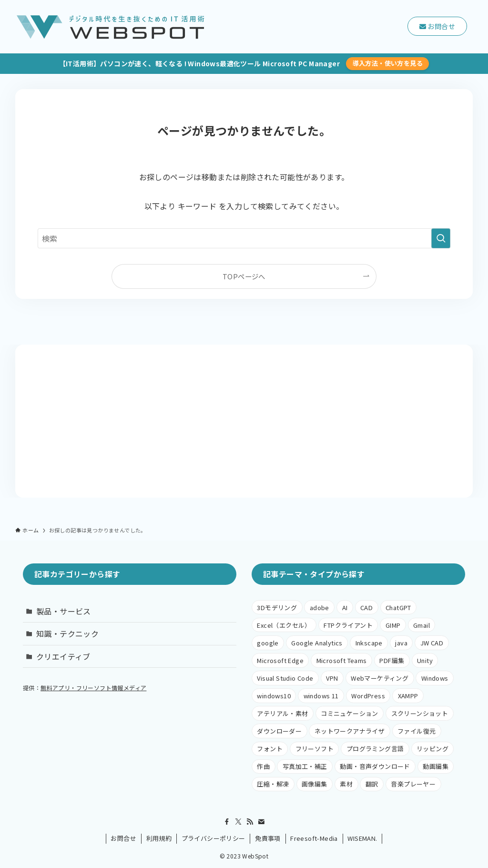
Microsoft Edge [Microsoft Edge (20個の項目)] (280, 660)
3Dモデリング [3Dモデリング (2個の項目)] (277, 608)
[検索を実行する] (441, 238)
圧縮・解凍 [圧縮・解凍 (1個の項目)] (273, 784)
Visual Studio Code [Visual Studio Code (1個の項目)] (285, 678)
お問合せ (123, 838)
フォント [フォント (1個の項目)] (270, 749)
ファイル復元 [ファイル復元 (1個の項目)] (417, 731)
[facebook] (227, 822)
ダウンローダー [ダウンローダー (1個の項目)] (279, 731)
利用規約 (159, 838)
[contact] (261, 822)
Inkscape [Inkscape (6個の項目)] (369, 643)
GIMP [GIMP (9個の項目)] (393, 625)
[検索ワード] (244, 238)
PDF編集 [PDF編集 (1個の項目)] (392, 660)
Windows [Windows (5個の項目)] (435, 678)
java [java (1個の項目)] (401, 643)
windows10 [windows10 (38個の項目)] (274, 696)
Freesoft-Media (314, 838)
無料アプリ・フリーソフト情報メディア (93, 688)
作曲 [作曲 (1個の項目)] (263, 766)
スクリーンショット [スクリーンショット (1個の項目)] (420, 713)
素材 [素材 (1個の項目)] (346, 784)
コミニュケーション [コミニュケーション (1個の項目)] (350, 713)
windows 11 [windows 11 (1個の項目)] (321, 696)
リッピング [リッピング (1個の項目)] (432, 749)
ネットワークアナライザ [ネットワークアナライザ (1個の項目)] (350, 731)
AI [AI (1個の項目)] (345, 608)
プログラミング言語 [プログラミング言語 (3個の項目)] (375, 749)
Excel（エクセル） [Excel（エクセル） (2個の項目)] (284, 625)
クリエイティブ (63, 656)
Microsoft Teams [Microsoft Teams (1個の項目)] (342, 660)
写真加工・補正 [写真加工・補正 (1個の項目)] (305, 766)
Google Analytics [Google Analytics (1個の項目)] (317, 643)
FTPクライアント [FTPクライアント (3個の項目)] (348, 625)
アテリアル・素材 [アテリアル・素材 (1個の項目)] (282, 713)
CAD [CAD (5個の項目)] (366, 608)
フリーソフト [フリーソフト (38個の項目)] (315, 749)
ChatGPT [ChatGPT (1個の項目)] (398, 608)
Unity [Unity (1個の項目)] (425, 660)
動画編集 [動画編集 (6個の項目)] (436, 766)
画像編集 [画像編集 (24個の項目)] (315, 784)
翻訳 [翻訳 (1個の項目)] (372, 784)
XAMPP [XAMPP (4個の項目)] (408, 696)
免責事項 (268, 838)
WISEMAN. (362, 838)
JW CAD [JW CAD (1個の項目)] (432, 643)
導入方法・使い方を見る (388, 63)
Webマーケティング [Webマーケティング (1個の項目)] (380, 678)
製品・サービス (64, 611)
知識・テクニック (67, 633)
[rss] (250, 822)
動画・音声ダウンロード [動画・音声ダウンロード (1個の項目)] (375, 766)
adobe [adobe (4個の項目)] (320, 608)
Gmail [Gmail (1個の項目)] (422, 625)
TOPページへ (244, 276)
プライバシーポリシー (213, 838)
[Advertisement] (244, 421)
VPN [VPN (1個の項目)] (332, 678)
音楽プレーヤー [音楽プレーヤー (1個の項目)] (413, 784)
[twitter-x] (238, 822)
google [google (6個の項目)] (268, 643)
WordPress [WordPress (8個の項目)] (368, 696)
